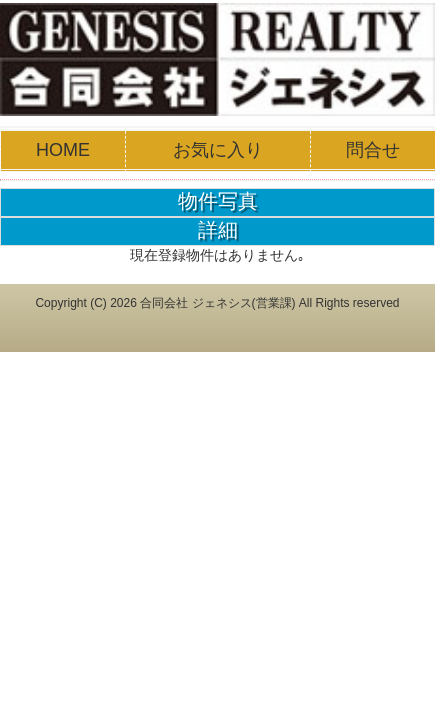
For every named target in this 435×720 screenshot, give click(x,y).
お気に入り (218, 150)
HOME (63, 150)
